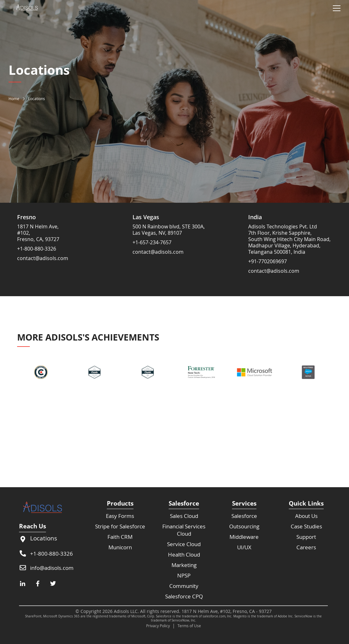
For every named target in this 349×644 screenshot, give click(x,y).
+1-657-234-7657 (152, 242)
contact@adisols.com (43, 258)
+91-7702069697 (268, 261)
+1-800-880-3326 (37, 249)
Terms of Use (189, 626)
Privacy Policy (158, 626)
